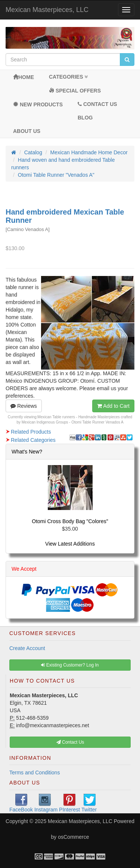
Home (24, 77)
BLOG (85, 118)
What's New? (27, 452)
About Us (27, 131)
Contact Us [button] (70, 742)
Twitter (89, 803)
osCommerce (73, 837)
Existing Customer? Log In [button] (70, 665)
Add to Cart (113, 406)
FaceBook (21, 803)
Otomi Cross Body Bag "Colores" (70, 521)
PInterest (69, 803)
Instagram (46, 803)
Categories (68, 77)
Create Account (27, 648)
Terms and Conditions (35, 773)
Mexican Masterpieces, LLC (47, 10)
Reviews (24, 406)
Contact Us (97, 104)
